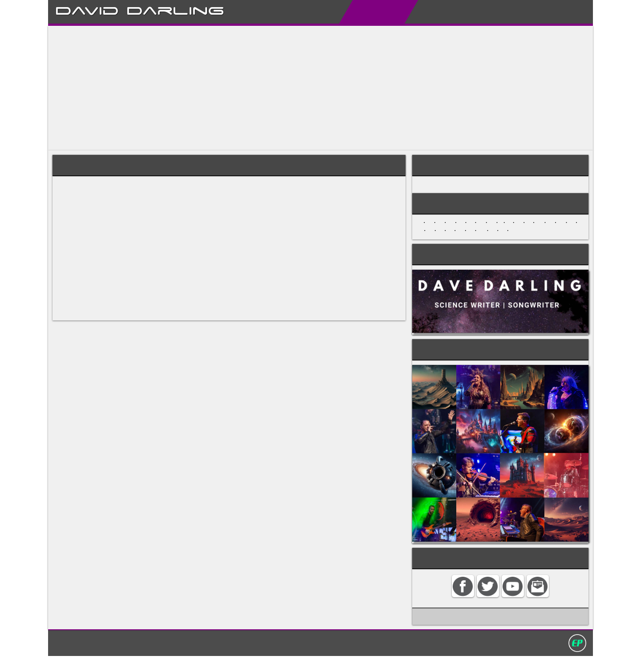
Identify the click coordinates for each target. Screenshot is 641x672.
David (87, 9)
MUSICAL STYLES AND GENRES (467, 187)
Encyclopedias (368, 12)
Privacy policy (325, 658)
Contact (524, 12)
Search (565, 12)
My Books (427, 12)
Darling (175, 9)
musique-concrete (213, 322)
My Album (477, 12)
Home (281, 12)
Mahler (325, 280)
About (316, 12)
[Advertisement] (315, 88)
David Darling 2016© (386, 658)
